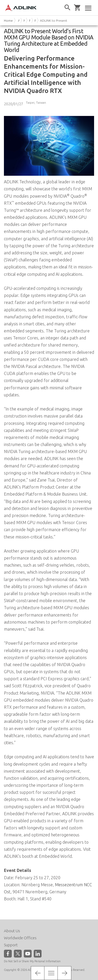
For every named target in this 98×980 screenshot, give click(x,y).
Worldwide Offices (20, 938)
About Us (12, 931)
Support (11, 945)
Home (8, 20)
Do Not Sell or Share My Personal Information (32, 961)
